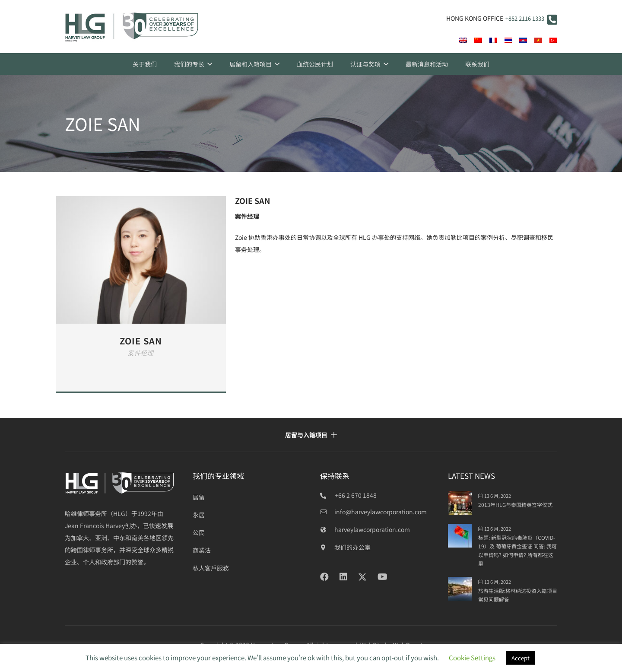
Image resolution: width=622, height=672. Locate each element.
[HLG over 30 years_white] (120, 483)
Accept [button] (520, 658)
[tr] (553, 40)
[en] (463, 40)
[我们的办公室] (327, 547)
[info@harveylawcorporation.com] (327, 512)
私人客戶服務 (211, 568)
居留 (199, 497)
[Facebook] (324, 577)
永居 (199, 515)
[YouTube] (382, 577)
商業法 (202, 550)
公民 (199, 532)
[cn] (478, 40)
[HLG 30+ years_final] (132, 27)
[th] (508, 40)
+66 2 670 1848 (356, 495)
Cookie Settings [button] (472, 658)
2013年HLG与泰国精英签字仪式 (515, 505)
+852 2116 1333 (525, 18)
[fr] (493, 40)
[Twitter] (362, 577)
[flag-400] (523, 40)
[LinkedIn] (343, 577)
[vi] (538, 40)
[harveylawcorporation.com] (327, 529)
